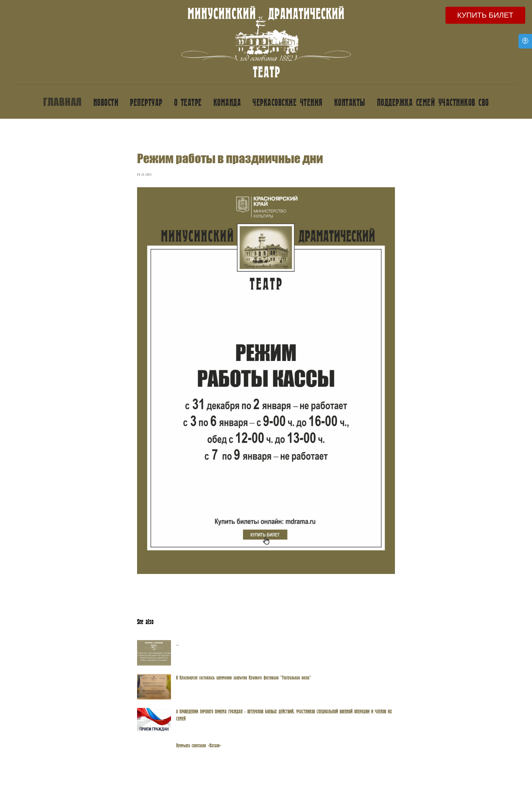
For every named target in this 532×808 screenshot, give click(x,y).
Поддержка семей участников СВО (433, 102)
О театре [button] (188, 102)
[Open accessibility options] (525, 41)
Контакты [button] (350, 102)
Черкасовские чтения (288, 102)
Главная (62, 102)
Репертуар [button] (146, 102)
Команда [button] (227, 102)
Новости (106, 102)
